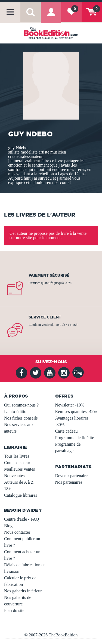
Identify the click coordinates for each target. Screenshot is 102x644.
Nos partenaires (69, 482)
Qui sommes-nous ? (21, 405)
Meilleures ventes (19, 469)
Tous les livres (17, 456)
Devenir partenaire (71, 476)
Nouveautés (14, 476)
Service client (45, 317)
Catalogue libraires (21, 495)
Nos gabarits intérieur (23, 591)
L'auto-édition (16, 412)
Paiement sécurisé (49, 275)
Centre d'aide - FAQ (21, 519)
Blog (8, 526)
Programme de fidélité (75, 438)
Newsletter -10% (70, 405)
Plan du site (14, 610)
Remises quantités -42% (76, 412)
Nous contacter (17, 532)
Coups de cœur (17, 463)
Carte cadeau (67, 431)
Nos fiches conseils (21, 418)
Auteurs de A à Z (19, 482)
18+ (7, 489)
